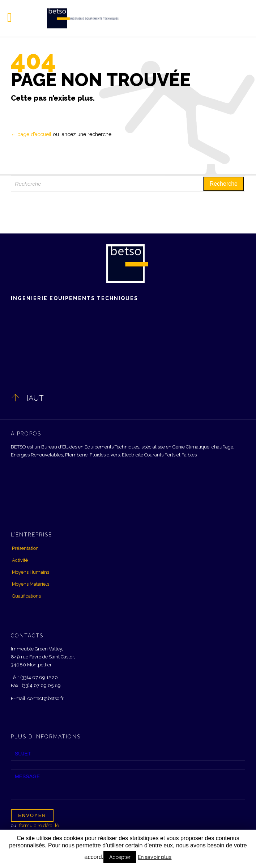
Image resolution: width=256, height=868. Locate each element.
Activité (20, 560)
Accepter (120, 857)
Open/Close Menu (14, 18)
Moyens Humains (31, 572)
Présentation (25, 548)
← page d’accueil (31, 134)
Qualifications (26, 596)
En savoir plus (155, 857)
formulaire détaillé (39, 825)
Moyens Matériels (31, 584)
